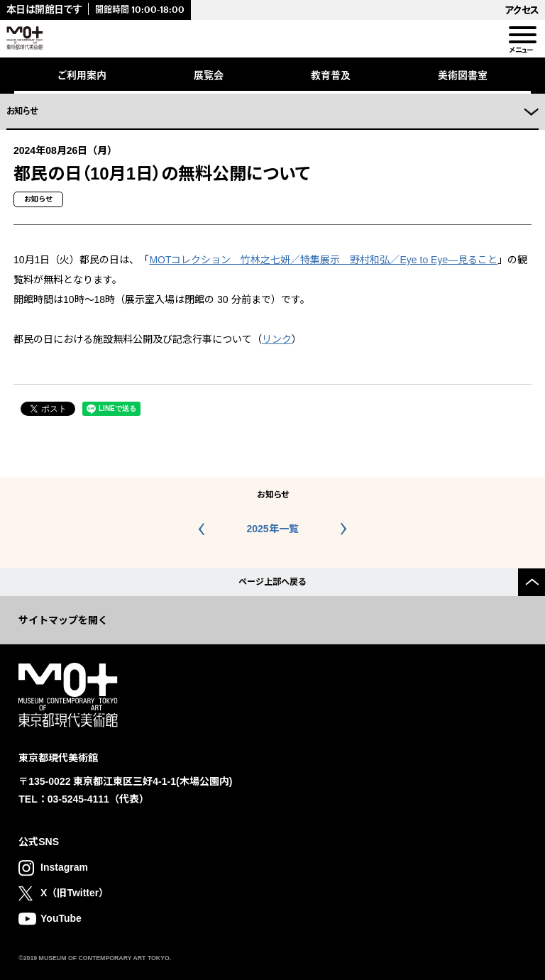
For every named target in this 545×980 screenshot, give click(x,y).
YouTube (61, 918)
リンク (277, 339)
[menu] (522, 35)
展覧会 (209, 75)
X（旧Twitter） (75, 893)
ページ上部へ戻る (272, 582)
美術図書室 (463, 75)
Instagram (64, 867)
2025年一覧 (272, 529)
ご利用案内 (82, 75)
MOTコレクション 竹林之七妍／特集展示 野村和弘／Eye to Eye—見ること (323, 260)
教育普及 (331, 75)
